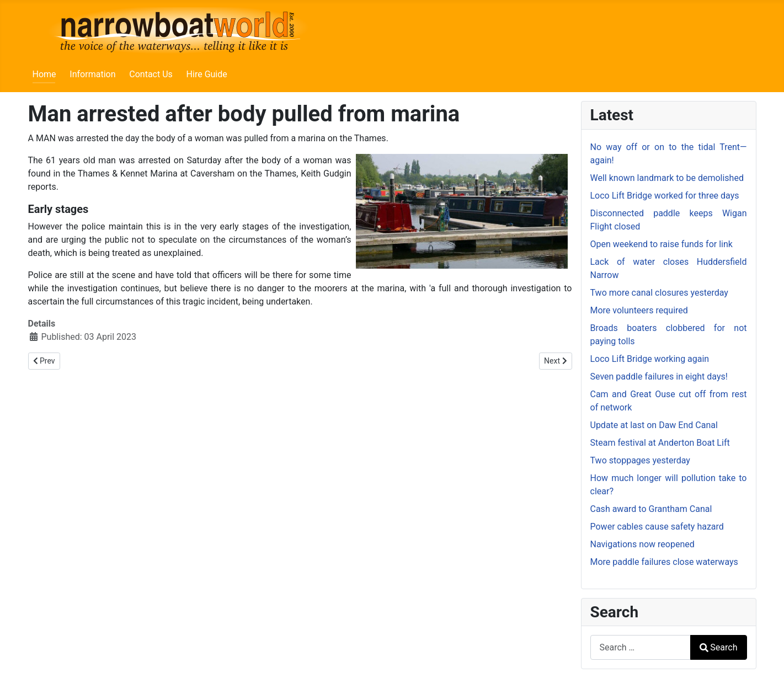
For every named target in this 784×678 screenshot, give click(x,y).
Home (44, 74)
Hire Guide (207, 74)
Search (718, 647)
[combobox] (641, 647)
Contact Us (151, 74)
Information (92, 74)
